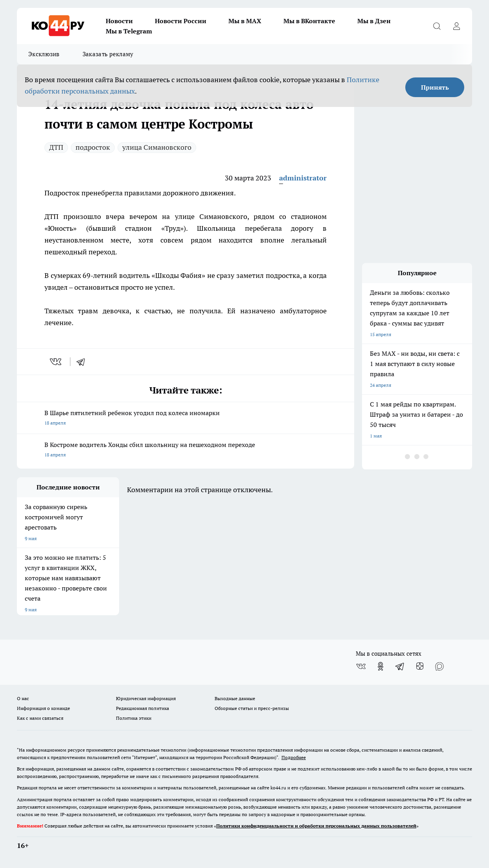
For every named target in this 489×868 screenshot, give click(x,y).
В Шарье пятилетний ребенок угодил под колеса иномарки (186, 418)
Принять (435, 87)
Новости (119, 21)
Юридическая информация (146, 698)
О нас (23, 698)
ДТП (56, 147)
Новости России (181, 21)
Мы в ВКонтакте (309, 21)
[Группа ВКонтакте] (361, 666)
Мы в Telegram (129, 31)
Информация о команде (43, 708)
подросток (93, 147)
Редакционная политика (142, 708)
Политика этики (134, 718)
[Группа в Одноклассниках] (381, 666)
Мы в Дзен (374, 21)
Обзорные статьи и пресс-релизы (252, 708)
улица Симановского (157, 147)
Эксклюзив (44, 54)
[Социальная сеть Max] (439, 666)
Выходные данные (235, 698)
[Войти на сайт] (456, 26)
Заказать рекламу (108, 54)
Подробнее (294, 757)
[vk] (56, 362)
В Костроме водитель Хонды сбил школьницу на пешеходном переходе (186, 450)
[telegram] (83, 362)
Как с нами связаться (40, 718)
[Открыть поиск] (437, 26)
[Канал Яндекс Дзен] (420, 666)
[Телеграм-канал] (400, 666)
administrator (303, 178)
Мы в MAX (245, 21)
